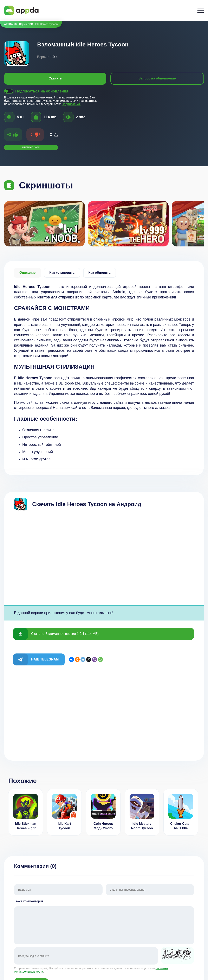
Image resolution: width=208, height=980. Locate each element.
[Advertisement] (104, 561)
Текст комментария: (104, 922)
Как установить (62, 273)
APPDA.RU (11, 24)
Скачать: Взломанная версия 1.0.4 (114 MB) (65, 634)
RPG (30, 24)
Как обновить (100, 273)
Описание (27, 273)
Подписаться (71, 104)
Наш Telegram (45, 659)
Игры (22, 24)
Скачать (55, 78)
